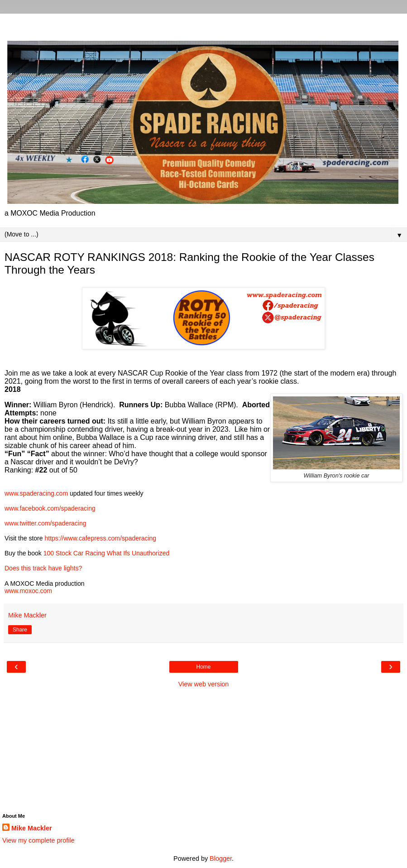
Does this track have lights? (43, 568)
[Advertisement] (204, 25)
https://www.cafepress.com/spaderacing (100, 538)
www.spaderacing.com (36, 493)
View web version (204, 684)
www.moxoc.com (28, 591)
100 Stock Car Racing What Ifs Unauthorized (107, 553)
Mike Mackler (32, 828)
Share (20, 630)
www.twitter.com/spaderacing (45, 523)
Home (203, 667)
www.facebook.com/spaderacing (50, 508)
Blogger (221, 858)
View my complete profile (38, 840)
